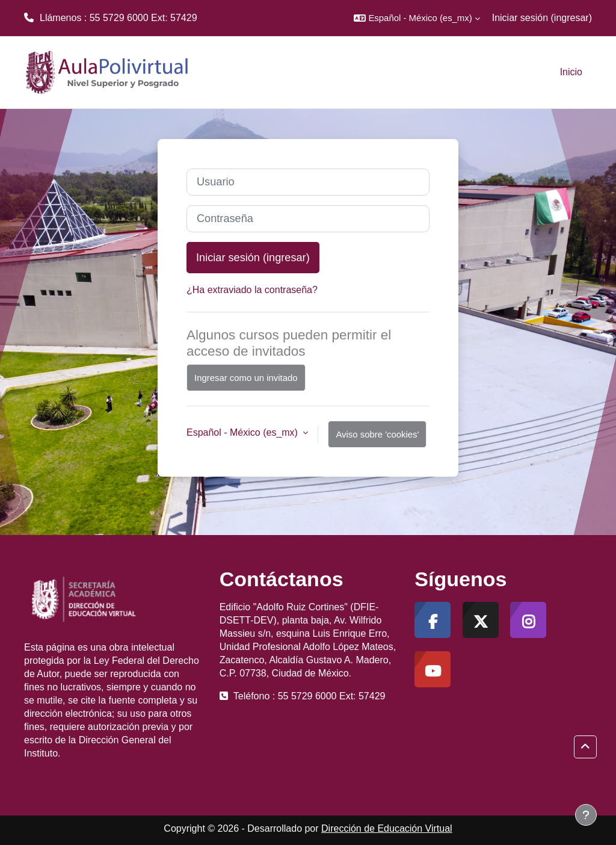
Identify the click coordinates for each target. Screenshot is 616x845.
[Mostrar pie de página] (586, 815)
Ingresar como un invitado (246, 378)
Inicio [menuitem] (571, 72)
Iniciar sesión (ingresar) (542, 18)
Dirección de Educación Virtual (387, 828)
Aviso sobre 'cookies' (377, 434)
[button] (417, 18)
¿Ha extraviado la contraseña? (252, 290)
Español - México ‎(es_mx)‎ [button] (243, 432)
